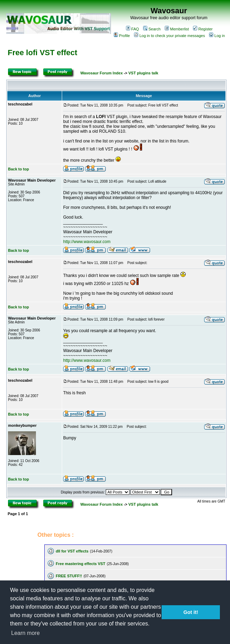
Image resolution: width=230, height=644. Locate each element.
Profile (122, 36)
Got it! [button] (191, 612)
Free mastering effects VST (81, 564)
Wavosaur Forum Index (101, 73)
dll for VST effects (72, 551)
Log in (217, 36)
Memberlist (177, 29)
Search (152, 29)
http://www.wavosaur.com (87, 242)
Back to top (18, 169)
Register (203, 29)
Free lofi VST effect (42, 53)
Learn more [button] (25, 633)
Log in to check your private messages (169, 36)
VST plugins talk (143, 73)
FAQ (132, 29)
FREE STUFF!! (69, 576)
